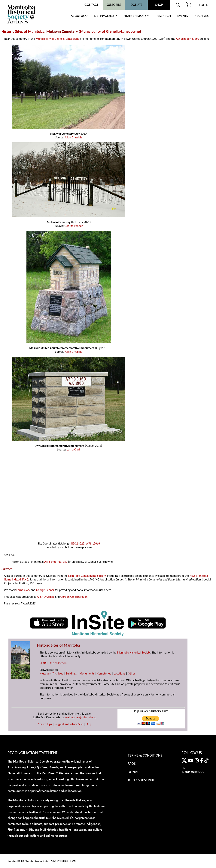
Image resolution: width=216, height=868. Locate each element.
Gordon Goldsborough (74, 597)
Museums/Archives (51, 673)
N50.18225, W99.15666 (85, 543)
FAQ (88, 724)
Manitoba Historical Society (134, 652)
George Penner (73, 226)
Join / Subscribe (141, 780)
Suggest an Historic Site (69, 724)
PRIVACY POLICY (59, 861)
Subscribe (114, 5)
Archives (201, 16)
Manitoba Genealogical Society (87, 576)
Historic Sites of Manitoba (23, 31)
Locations (119, 673)
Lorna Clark (73, 449)
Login (204, 5)
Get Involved (104, 16)
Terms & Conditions (145, 755)
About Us (78, 16)
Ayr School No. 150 (187, 39)
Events (183, 16)
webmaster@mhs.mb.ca (80, 717)
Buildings (71, 673)
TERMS (73, 861)
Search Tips (45, 724)
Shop (159, 5)
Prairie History (135, 16)
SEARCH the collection (53, 663)
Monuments (87, 673)
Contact (91, 5)
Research (163, 16)
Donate (137, 5)
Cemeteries (104, 673)
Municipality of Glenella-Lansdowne (110, 31)
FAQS (132, 763)
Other (132, 673)
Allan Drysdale (74, 137)
